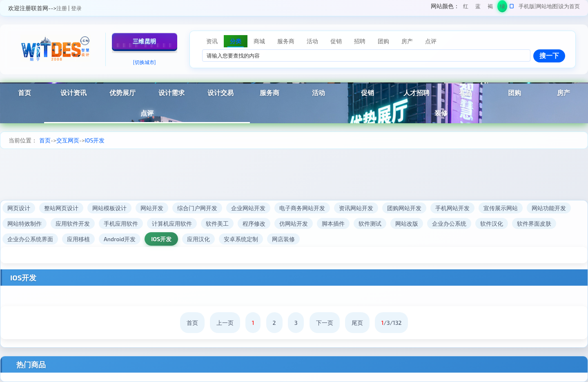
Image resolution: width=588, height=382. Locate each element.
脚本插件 (333, 223)
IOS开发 (95, 140)
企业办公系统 (449, 223)
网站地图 (547, 6)
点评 (147, 113)
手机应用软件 (121, 223)
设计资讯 (73, 92)
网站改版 (407, 223)
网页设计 (19, 208)
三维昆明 (145, 41)
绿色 (502, 8)
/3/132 (392, 323)
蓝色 (478, 8)
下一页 (325, 323)
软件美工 (217, 223)
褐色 (490, 8)
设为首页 (569, 6)
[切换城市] (145, 62)
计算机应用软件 (172, 223)
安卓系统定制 (241, 239)
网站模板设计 (109, 208)
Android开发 (120, 239)
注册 (62, 8)
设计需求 (171, 92)
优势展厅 (122, 92)
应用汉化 (198, 239)
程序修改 (254, 223)
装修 (441, 113)
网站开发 (152, 208)
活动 (318, 92)
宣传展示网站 (501, 208)
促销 (367, 92)
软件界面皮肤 (534, 223)
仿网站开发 (294, 223)
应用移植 (78, 239)
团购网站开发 (404, 208)
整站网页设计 (61, 208)
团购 (514, 92)
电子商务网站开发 (302, 208)
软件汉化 (492, 223)
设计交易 (220, 92)
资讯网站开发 (356, 208)
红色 (466, 8)
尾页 (357, 323)
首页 (24, 92)
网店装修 (283, 239)
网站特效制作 (24, 223)
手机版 (527, 6)
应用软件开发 (73, 223)
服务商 (269, 92)
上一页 (225, 323)
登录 (76, 8)
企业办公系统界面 (30, 239)
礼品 (465, 92)
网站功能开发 (549, 208)
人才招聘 (416, 92)
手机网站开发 (452, 208)
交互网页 (68, 140)
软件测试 (370, 223)
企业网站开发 (248, 208)
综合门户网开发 (197, 208)
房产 (563, 92)
